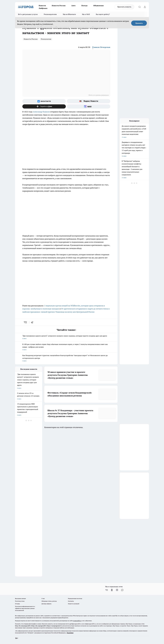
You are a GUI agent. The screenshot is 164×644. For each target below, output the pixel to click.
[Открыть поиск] (140, 7)
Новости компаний (74, 604)
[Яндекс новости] (89, 101)
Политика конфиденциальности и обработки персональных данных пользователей (25, 608)
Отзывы (17, 604)
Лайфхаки (43, 8)
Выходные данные (20, 598)
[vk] (26, 322)
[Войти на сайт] (145, 7)
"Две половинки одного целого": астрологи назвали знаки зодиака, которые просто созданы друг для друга (66, 337)
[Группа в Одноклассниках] (112, 590)
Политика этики (20, 601)
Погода (84, 6)
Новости (42, 6)
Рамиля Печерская (101, 47)
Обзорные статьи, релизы (49, 601)
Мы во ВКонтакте (69, 14)
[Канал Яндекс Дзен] (44, 106)
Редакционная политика (75, 598)
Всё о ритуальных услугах (28, 14)
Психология (46, 39)
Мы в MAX (86, 14)
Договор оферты (46, 604)
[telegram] (33, 322)
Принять (139, 23)
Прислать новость (124, 7)
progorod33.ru (77, 621)
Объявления (98, 6)
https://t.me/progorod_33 (54, 626)
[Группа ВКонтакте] (44, 101)
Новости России (59, 6)
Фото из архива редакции (99, 95)
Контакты (71, 601)
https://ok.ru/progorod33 (39, 626)
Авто (73, 6)
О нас (43, 598)
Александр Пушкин (42, 112)
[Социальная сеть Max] (89, 106)
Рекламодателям (50, 14)
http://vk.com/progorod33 (23, 626)
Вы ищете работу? (103, 14)
